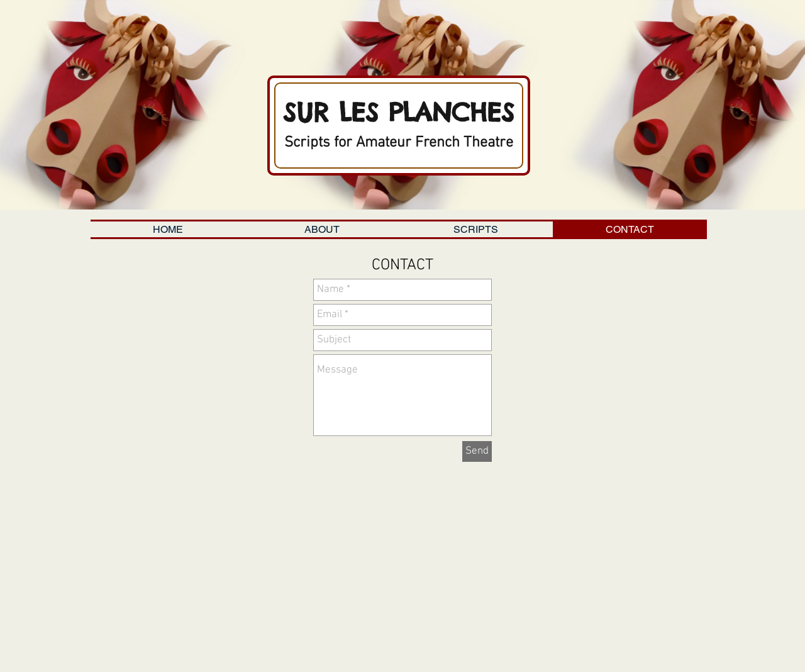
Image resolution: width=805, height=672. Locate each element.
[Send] (477, 451)
